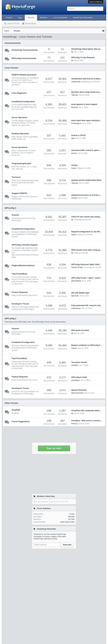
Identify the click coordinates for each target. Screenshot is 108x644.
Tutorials (9, 18)
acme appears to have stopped (84, 104)
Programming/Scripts (21, 163)
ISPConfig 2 (10, 318)
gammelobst (76, 281)
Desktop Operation (20, 134)
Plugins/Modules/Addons (23, 265)
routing (74, 165)
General (15, 215)
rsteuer (74, 348)
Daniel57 (75, 365)
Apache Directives (79, 390)
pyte (73, 138)
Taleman (75, 95)
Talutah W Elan (77, 267)
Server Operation (19, 117)
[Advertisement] (54, 578)
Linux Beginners (19, 93)
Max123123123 (77, 393)
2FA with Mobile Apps (80, 293)
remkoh (74, 198)
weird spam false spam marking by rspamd (89, 120)
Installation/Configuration (23, 102)
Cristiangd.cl (76, 123)
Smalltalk (16, 410)
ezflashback (76, 308)
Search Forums (13, 24)
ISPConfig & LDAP (79, 377)
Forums (31, 18)
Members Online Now (46, 496)
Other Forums (11, 403)
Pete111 (75, 424)
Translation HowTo (79, 362)
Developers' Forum (20, 304)
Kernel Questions (20, 147)
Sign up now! (54, 448)
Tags (20, 18)
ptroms (74, 153)
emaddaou (76, 380)
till (72, 220)
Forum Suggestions (21, 421)
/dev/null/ (75, 296)
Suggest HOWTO (19, 193)
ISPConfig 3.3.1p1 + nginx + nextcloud (87, 278)
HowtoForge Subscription (83, 18)
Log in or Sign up (96, 2)
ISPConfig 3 (10, 208)
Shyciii (74, 235)
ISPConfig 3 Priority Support (25, 245)
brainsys (75, 107)
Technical (16, 177)
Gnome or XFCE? (79, 135)
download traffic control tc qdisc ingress (88, 150)
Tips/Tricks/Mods (19, 274)
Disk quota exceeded (80, 330)
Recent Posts (30, 24)
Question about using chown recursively (88, 92)
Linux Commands (60, 18)
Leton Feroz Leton (67, 522)
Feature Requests (20, 292)
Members (44, 18)
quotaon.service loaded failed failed (86, 180)
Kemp (74, 168)
